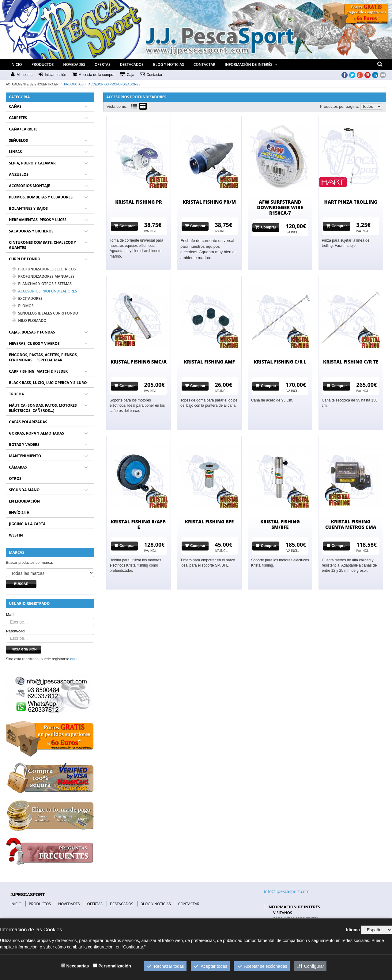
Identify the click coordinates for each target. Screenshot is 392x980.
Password (15, 631)
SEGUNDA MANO (24, 490)
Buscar (21, 584)
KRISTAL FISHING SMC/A (139, 362)
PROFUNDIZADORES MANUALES (43, 276)
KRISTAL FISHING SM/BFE (280, 524)
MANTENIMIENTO (25, 456)
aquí (74, 659)
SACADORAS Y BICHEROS (31, 231)
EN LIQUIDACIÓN (24, 501)
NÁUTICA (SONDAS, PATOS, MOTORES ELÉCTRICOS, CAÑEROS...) (43, 408)
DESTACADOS (132, 64)
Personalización (115, 966)
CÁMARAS (18, 467)
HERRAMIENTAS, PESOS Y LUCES (38, 220)
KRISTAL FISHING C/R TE (351, 362)
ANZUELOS (19, 174)
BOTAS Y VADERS (24, 445)
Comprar (124, 226)
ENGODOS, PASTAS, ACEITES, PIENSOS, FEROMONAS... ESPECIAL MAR (43, 357)
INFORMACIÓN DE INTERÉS (249, 64)
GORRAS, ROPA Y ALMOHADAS (36, 433)
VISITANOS (283, 913)
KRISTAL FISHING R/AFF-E (139, 524)
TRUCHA (16, 394)
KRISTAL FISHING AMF (209, 362)
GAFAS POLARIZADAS (28, 422)
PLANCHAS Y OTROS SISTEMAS (42, 284)
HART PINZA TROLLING (351, 202)
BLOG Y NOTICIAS (169, 64)
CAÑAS (15, 106)
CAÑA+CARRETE (23, 129)
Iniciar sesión (24, 649)
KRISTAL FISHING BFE (209, 522)
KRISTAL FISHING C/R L (280, 362)
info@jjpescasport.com (287, 891)
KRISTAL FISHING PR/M (209, 202)
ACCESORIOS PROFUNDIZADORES (115, 84)
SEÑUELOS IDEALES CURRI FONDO (45, 313)
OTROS (15, 479)
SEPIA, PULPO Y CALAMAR (32, 163)
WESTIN (16, 535)
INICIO (16, 64)
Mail (10, 614)
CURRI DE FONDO (25, 259)
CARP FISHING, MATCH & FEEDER (38, 371)
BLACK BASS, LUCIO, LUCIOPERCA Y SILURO (48, 383)
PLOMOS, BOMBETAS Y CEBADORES (41, 197)
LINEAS (15, 152)
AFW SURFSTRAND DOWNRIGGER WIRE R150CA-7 (280, 207)
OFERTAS (103, 64)
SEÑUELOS (18, 140)
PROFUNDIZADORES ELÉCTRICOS (44, 269)
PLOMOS (23, 306)
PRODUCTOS (43, 64)
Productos (74, 84)
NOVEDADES (74, 64)
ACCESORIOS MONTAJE (29, 186)
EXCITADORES (27, 298)
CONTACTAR (204, 64)
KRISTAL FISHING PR (139, 202)
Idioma (353, 930)
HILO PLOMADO (29, 320)
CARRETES (18, 118)
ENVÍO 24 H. (20, 513)
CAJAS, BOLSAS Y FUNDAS (32, 332)
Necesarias (77, 966)
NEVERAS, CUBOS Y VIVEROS (34, 343)
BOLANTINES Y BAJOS (28, 208)
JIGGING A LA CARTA (27, 524)
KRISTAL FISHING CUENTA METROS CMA (351, 524)
